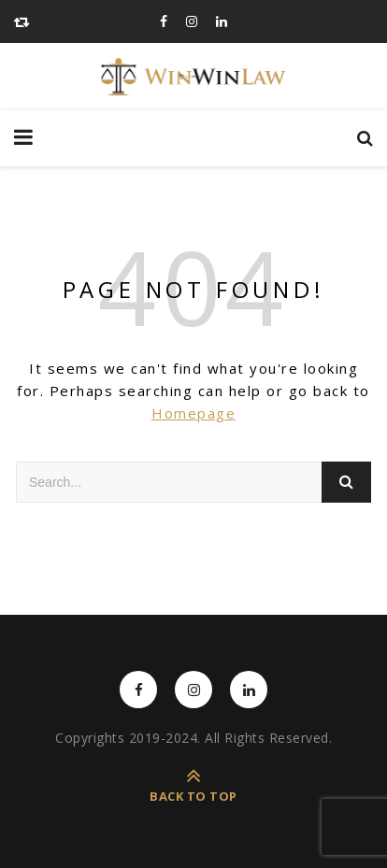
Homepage (193, 413)
